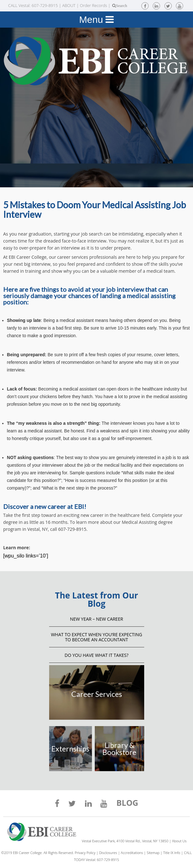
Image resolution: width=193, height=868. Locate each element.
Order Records (93, 5)
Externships (70, 749)
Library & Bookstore (119, 749)
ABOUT (69, 5)
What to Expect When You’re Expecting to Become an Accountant (97, 637)
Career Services (97, 694)
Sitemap (153, 853)
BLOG (127, 804)
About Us (179, 841)
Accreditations (132, 853)
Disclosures (108, 853)
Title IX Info (172, 853)
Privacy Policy (85, 853)
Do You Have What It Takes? (97, 655)
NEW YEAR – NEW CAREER (97, 619)
